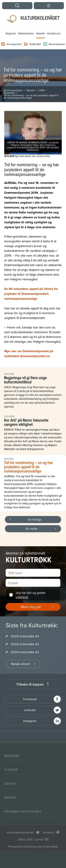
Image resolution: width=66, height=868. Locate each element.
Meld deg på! (31, 607)
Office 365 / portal (30, 839)
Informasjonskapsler (20, 832)
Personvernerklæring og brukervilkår (33, 846)
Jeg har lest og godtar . (31, 595)
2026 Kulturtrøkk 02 (25, 652)
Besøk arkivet (21, 664)
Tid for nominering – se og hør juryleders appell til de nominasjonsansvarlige (31, 97)
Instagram (30, 721)
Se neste (31, 529)
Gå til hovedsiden (13, 90)
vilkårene (22, 597)
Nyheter (41, 33)
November (9, 93)
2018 (42, 90)
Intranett (48, 832)
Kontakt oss (54, 33)
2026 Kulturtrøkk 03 (25, 644)
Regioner (11, 33)
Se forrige (35, 519)
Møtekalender (26, 33)
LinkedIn (30, 710)
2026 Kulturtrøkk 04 (25, 636)
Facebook (30, 699)
